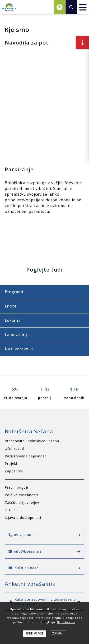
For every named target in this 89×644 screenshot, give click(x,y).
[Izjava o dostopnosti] (44, 518)
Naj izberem (66, 622)
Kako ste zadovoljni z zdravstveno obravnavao (44, 601)
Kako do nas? (44, 568)
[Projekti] (44, 464)
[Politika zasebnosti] (44, 495)
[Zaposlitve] (44, 471)
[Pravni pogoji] (44, 488)
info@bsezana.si (44, 551)
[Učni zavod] (44, 449)
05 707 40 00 (44, 535)
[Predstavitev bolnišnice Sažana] (44, 441)
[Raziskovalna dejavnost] (44, 456)
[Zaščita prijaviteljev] (44, 503)
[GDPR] (44, 510)
